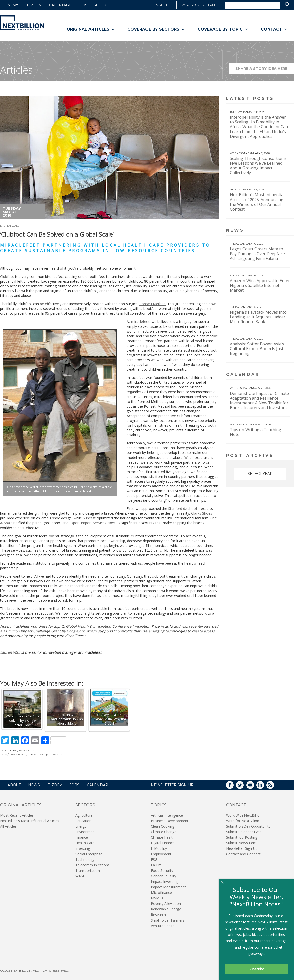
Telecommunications (92, 865)
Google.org (76, 631)
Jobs (83, 5)
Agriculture (84, 815)
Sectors (85, 805)
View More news (281, 231)
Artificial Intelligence (167, 815)
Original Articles (91, 29)
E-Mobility (159, 848)
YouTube (254, 787)
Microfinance (161, 893)
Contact (274, 29)
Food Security (162, 870)
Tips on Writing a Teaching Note (256, 432)
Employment (161, 854)
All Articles (8, 826)
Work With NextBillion (244, 815)
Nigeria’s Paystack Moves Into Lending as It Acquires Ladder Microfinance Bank (258, 317)
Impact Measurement (168, 887)
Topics (159, 805)
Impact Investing (164, 881)
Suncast (89, 518)
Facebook (233, 787)
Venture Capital (163, 926)
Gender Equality (163, 876)
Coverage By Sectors (156, 29)
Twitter (243, 787)
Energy (81, 826)
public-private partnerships (45, 755)
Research (158, 915)
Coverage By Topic (223, 29)
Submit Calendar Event (244, 832)
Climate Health (163, 837)
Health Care (27, 750)
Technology (85, 859)
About (102, 5)
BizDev (34, 5)
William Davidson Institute (201, 5)
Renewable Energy (166, 909)
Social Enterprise (89, 854)
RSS (274, 787)
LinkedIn (264, 787)
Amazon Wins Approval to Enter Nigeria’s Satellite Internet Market (260, 285)
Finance (82, 837)
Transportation (88, 870)
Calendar (60, 5)
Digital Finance (163, 843)
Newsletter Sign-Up (242, 848)
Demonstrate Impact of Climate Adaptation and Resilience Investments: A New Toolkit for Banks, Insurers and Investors (259, 400)
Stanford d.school (182, 509)
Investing (83, 848)
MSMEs (157, 898)
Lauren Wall (10, 226)
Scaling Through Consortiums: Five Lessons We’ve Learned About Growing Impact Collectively (259, 166)
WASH (80, 876)
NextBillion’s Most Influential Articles (30, 821)
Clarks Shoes (202, 513)
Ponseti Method (153, 304)
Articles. (18, 70)
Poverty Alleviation (166, 904)
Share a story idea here (265, 70)
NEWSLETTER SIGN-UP (172, 785)
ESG (154, 859)
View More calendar (278, 375)
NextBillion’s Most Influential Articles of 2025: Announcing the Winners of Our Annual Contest (257, 202)
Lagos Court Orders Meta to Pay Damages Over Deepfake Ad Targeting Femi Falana (257, 254)
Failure (156, 865)
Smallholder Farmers (168, 920)
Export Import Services (88, 523)
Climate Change (164, 832)
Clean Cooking (162, 826)
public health (18, 755)
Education (83, 821)
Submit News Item (241, 843)
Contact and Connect (243, 854)
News (13, 5)
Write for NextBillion (243, 821)
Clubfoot (7, 276)
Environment (86, 832)
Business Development (170, 821)
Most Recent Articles (17, 815)
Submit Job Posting (242, 837)
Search (287, 5)
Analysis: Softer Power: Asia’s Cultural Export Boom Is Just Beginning (257, 349)
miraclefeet (140, 322)
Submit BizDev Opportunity (248, 826)
